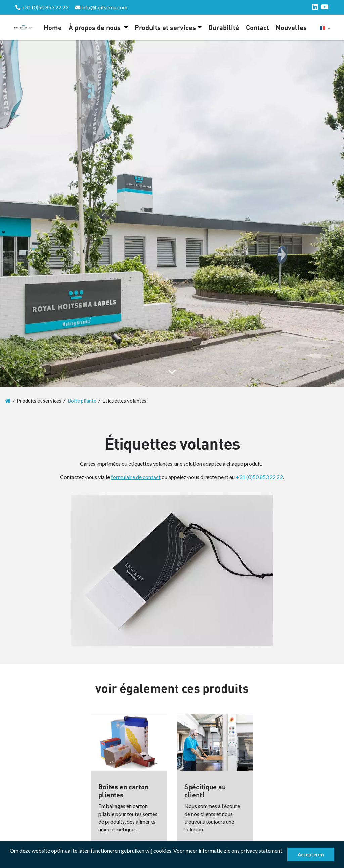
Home (53, 27)
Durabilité (224, 27)
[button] (11, 860)
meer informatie (204, 850)
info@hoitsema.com (104, 7)
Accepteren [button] (311, 854)
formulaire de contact (136, 477)
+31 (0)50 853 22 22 (259, 477)
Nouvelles (291, 27)
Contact (257, 27)
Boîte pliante (82, 401)
